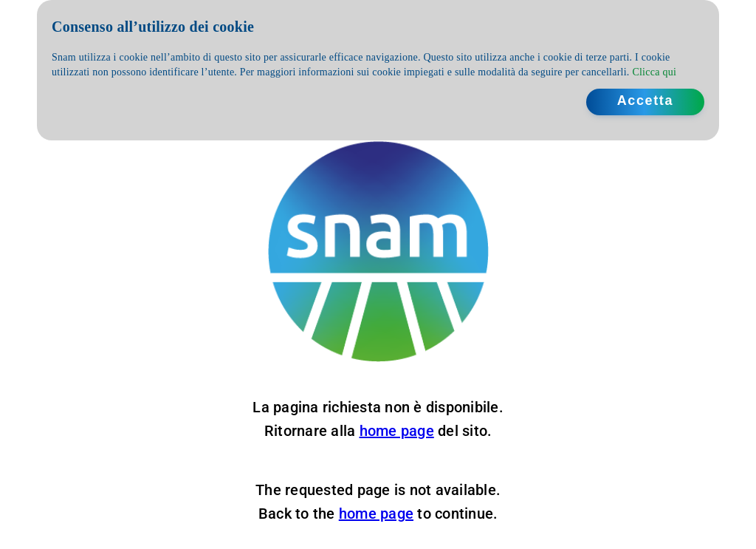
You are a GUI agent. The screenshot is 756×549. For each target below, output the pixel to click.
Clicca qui (654, 72)
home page (397, 431)
